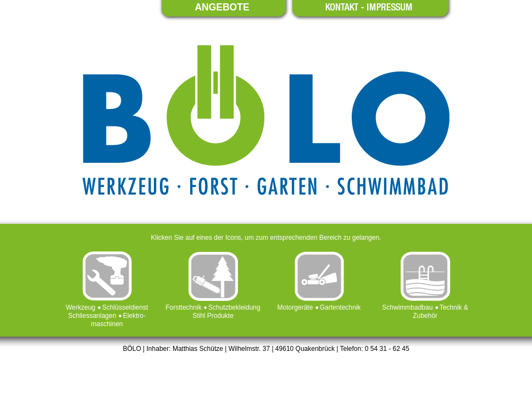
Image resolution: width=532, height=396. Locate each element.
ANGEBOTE (222, 8)
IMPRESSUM (390, 7)
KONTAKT (342, 7)
